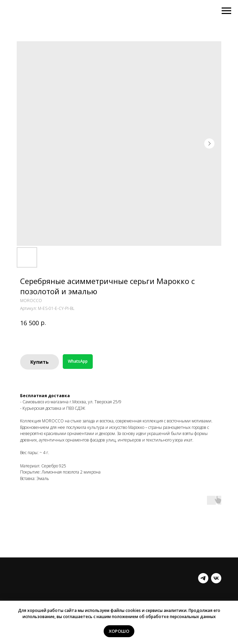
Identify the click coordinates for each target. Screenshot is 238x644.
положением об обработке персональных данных (164, 617)
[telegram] (203, 578)
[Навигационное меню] (226, 11)
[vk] (216, 578)
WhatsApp (78, 361)
